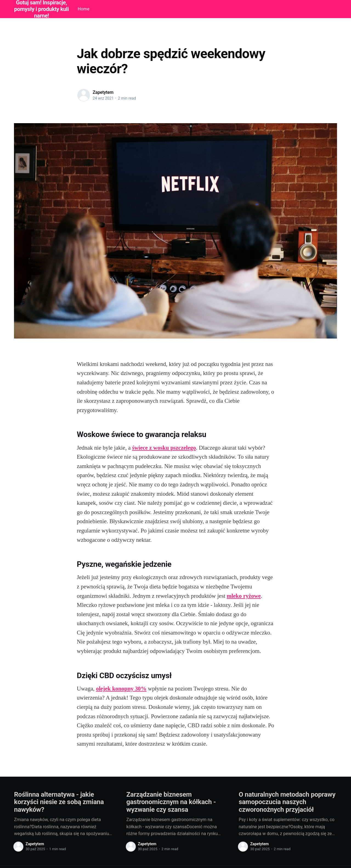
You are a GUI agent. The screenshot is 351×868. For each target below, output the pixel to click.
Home (83, 9)
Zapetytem (103, 92)
